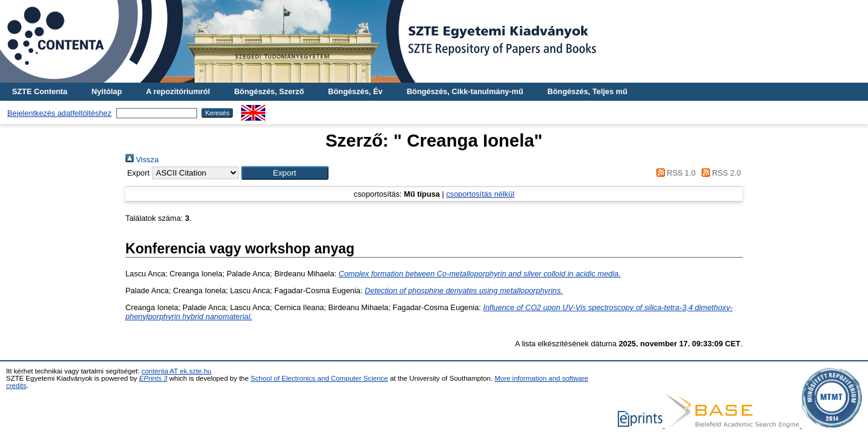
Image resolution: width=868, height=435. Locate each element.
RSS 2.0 (719, 173)
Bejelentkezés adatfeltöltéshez (59, 113)
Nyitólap (107, 91)
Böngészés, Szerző (269, 91)
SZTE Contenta (40, 91)
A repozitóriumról (178, 91)
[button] (285, 173)
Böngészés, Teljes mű (587, 91)
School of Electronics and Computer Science (319, 378)
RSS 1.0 (674, 173)
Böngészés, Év (355, 91)
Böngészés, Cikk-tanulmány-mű (465, 91)
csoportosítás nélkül (480, 194)
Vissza (142, 160)
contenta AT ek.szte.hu (177, 371)
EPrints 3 (153, 378)
